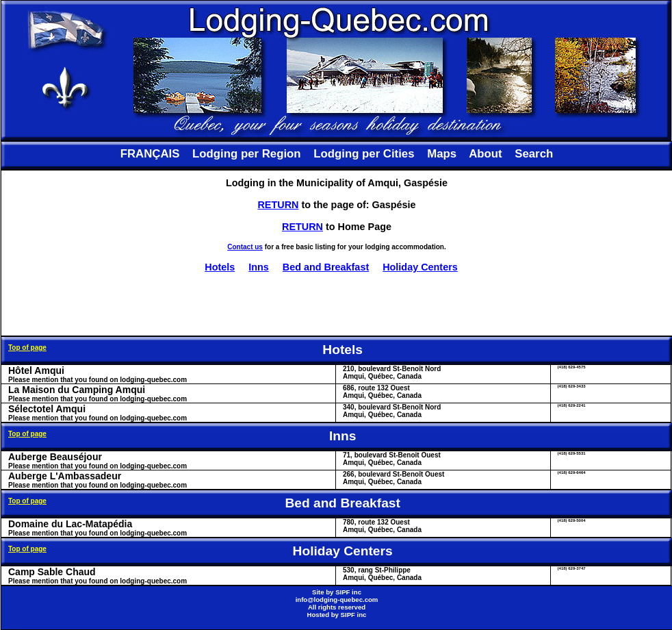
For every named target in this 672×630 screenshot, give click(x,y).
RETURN (278, 205)
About (485, 154)
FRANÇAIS (150, 154)
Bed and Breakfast (326, 267)
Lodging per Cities (364, 154)
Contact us (245, 247)
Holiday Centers (420, 267)
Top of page (27, 348)
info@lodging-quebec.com (337, 600)
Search (534, 154)
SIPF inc (348, 592)
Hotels (220, 267)
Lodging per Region (246, 154)
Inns (259, 267)
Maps (442, 154)
